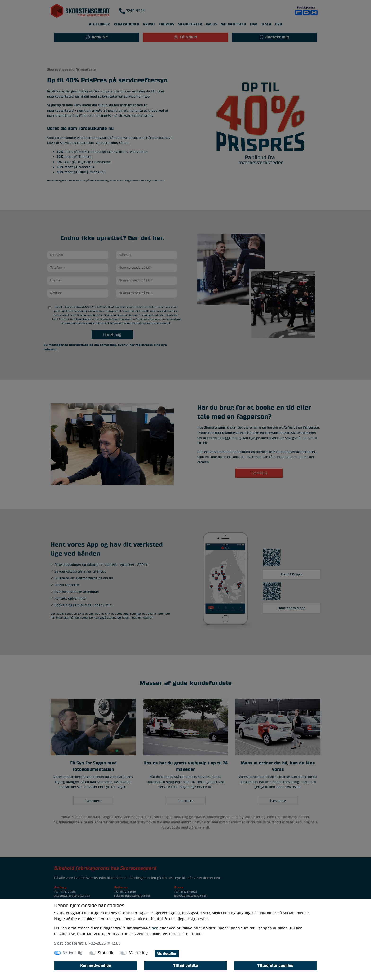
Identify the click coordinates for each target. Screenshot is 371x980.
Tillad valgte (186, 966)
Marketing (138, 953)
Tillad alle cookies (275, 966)
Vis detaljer (167, 954)
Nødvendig (73, 953)
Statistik (106, 953)
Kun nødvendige (96, 966)
